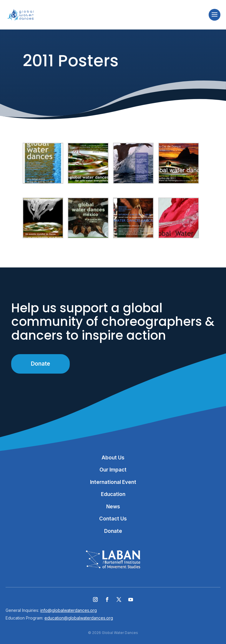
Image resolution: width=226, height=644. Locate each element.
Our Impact (113, 470)
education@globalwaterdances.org (79, 618)
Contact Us (113, 519)
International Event (113, 482)
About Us (113, 458)
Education (113, 494)
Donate (40, 364)
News (113, 507)
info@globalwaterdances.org (69, 610)
